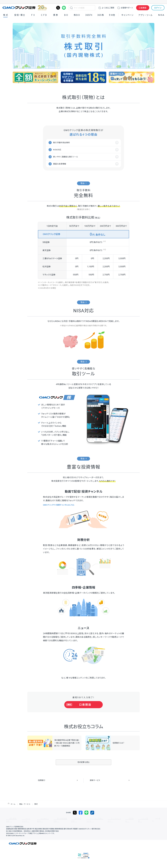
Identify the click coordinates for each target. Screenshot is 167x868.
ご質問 (108, 8)
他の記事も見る (83, 763)
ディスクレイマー (104, 819)
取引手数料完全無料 (63, 143)
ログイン (158, 8)
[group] (35, 77)
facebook (81, 813)
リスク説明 (128, 819)
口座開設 (143, 8)
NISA (161, 15)
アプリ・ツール (145, 15)
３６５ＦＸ (89, 15)
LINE (64, 8)
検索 (71, 8)
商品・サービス (26, 805)
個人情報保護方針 (54, 819)
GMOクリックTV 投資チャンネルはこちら (61, 505)
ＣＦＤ (44, 15)
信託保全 (117, 819)
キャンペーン (127, 15)
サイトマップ (25, 819)
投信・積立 (20, 15)
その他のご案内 (39, 819)
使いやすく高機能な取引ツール (68, 157)
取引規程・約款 (11, 819)
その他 (112, 15)
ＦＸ (33, 15)
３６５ (101, 15)
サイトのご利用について (86, 819)
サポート (127, 8)
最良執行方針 (69, 819)
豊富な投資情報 (61, 164)
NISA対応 (58, 150)
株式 (6, 15)
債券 (56, 15)
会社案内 (139, 819)
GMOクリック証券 (25, 8)
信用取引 (42, 781)
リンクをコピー (92, 813)
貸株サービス (96, 781)
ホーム (13, 805)
